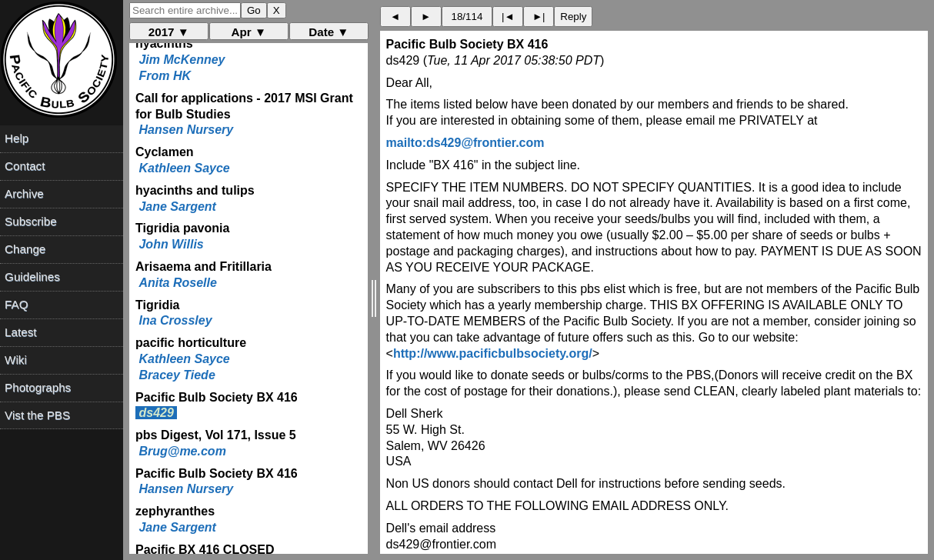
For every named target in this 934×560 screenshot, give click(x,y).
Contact (25, 166)
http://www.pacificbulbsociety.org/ (493, 353)
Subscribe (31, 221)
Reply (573, 17)
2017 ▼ (169, 32)
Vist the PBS (37, 415)
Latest (20, 332)
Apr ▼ (249, 32)
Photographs (38, 387)
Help (17, 138)
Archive (24, 193)
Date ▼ (329, 32)
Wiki (16, 360)
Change (25, 249)
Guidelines (32, 277)
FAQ (16, 304)
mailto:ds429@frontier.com (465, 143)
